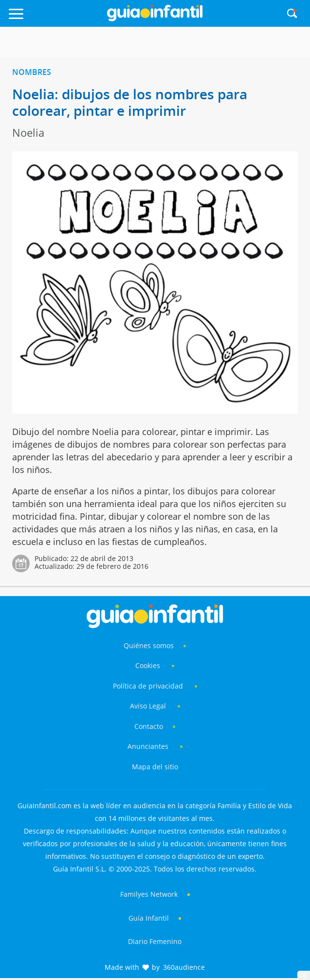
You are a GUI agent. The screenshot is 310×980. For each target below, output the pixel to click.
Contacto (149, 726)
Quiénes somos (149, 645)
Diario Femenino (155, 941)
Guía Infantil (149, 918)
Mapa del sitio (155, 767)
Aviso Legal (148, 706)
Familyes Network (149, 894)
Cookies (149, 665)
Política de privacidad (149, 686)
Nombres (32, 72)
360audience (184, 967)
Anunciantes (148, 746)
